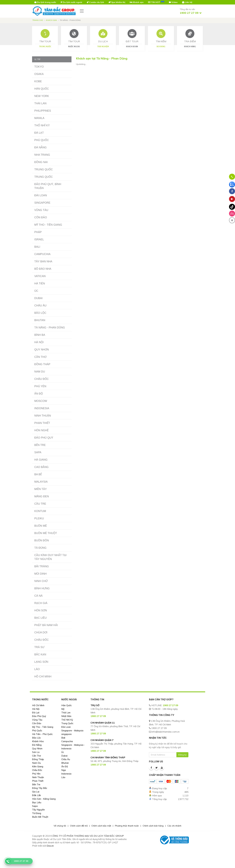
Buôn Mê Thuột (46, 533)
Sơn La (36, 752)
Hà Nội (39, 342)
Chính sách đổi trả (79, 826)
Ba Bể (38, 474)
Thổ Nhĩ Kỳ (42, 125)
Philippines (43, 111)
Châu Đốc (42, 379)
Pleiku (39, 518)
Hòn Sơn (41, 610)
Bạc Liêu (40, 618)
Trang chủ (38, 20)
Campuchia (42, 254)
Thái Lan (40, 103)
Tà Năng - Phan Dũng (50, 328)
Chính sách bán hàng (153, 826)
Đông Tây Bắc (40, 788)
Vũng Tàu (41, 210)
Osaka (39, 74)
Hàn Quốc (42, 89)
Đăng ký (182, 755)
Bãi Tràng (42, 566)
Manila (39, 118)
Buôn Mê (41, 526)
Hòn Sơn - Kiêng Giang (44, 799)
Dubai (38, 298)
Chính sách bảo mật (101, 826)
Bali (37, 247)
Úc (36, 291)
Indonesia (42, 408)
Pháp (38, 232)
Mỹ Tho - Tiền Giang (48, 225)
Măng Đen (42, 496)
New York (42, 96)
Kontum (40, 511)
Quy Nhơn (42, 350)
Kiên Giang (38, 766)
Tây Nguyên (38, 810)
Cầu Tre (40, 504)
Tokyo (39, 67)
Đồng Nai (41, 162)
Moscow (41, 401)
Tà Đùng (40, 548)
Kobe (38, 81)
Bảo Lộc (40, 313)
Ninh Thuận (43, 416)
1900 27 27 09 (170, 705)
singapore (66, 734)
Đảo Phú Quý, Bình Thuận (48, 186)
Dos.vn (50, 846)
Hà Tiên (40, 283)
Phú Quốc (42, 140)
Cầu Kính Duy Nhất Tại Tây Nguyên (50, 557)
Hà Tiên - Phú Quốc (42, 734)
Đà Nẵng (40, 147)
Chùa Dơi (41, 632)
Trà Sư (39, 647)
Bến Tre (40, 445)
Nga (64, 770)
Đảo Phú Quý (44, 438)
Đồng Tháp (42, 364)
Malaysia (41, 482)
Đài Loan (41, 195)
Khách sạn (51, 20)
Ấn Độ (39, 394)
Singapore (42, 203)
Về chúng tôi (60, 826)
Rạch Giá (41, 603)
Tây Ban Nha (43, 261)
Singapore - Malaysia (72, 731)
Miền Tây (41, 489)
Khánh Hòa (38, 741)
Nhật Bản (66, 716)
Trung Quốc (44, 169)
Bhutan (40, 320)
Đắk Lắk (36, 795)
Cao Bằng (41, 467)
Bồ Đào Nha (43, 269)
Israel (39, 239)
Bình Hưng (42, 588)
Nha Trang (42, 155)
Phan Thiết (42, 423)
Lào (37, 669)
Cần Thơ (40, 357)
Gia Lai (36, 792)
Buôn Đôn (42, 540)
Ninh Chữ (41, 581)
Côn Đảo (41, 217)
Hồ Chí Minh (43, 677)
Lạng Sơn (41, 662)
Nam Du (40, 372)
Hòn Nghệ (41, 430)
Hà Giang (41, 460)
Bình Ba (40, 335)
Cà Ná (38, 596)
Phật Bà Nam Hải (46, 625)
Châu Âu (40, 306)
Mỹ (63, 709)
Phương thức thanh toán (127, 826)
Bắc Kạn (40, 654)
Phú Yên (40, 386)
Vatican (40, 276)
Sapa (38, 452)
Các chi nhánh (174, 826)
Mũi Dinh (40, 574)
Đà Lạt (39, 133)
